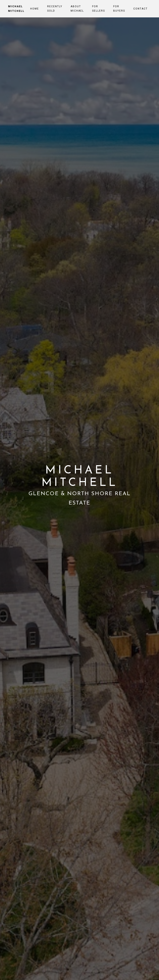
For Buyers (119, 8)
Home (35, 9)
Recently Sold (55, 8)
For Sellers (99, 8)
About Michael (77, 8)
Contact (140, 9)
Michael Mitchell (16, 9)
